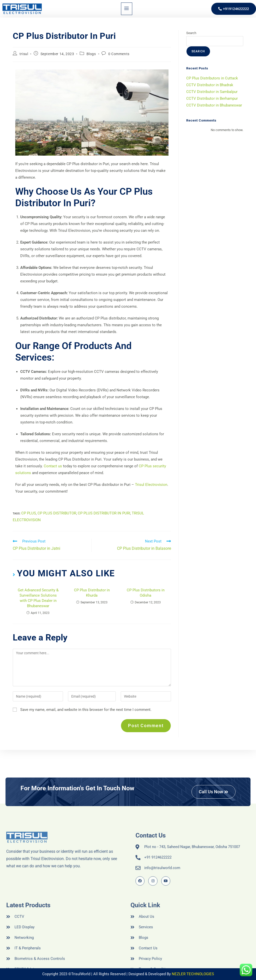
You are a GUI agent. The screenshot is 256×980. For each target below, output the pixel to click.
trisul (24, 54)
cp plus (29, 513)
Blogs (91, 54)
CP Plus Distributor (57, 513)
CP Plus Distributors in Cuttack (212, 78)
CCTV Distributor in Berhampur (212, 98)
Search (191, 33)
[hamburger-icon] (127, 9)
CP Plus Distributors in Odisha (146, 593)
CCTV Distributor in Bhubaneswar (214, 105)
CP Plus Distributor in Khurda (92, 593)
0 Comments (119, 54)
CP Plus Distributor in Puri (104, 513)
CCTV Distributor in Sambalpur (212, 92)
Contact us (53, 466)
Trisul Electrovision (151, 485)
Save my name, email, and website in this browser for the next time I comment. (86, 710)
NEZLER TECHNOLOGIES (193, 974)
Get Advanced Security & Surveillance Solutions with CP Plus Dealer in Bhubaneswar (38, 598)
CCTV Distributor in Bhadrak (210, 85)
